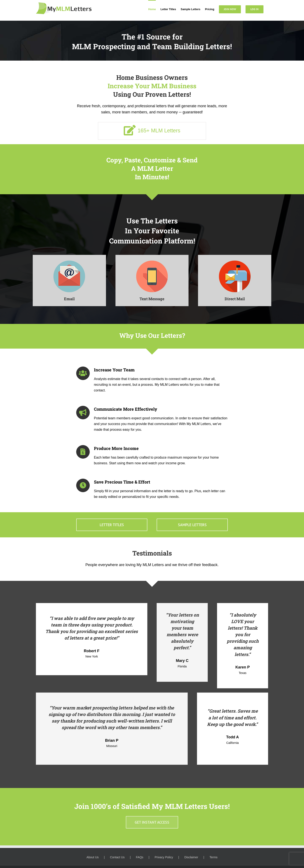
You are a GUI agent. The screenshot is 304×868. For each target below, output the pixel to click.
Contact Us (117, 857)
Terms (213, 857)
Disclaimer (191, 857)
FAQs (140, 857)
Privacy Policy (164, 857)
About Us (93, 857)
